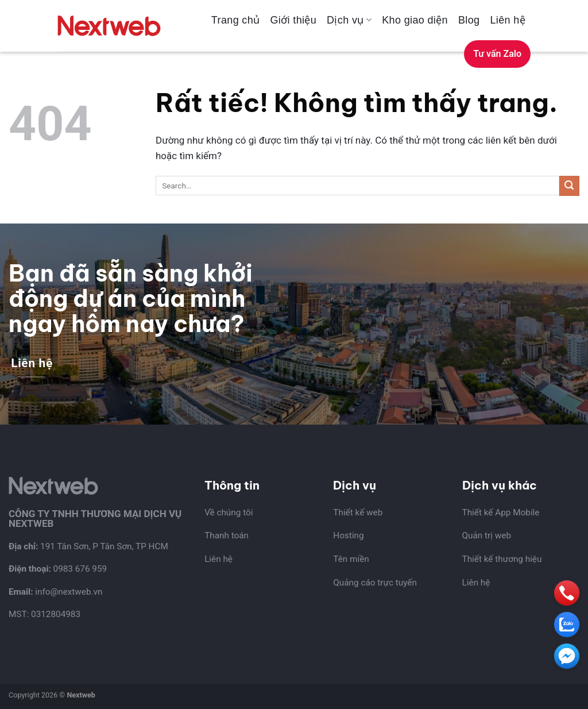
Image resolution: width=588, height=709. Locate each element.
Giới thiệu (293, 20)
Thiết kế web (358, 513)
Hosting (348, 535)
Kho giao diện (415, 20)
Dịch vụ (349, 20)
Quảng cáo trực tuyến (375, 583)
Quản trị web (487, 535)
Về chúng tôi (229, 513)
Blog (469, 20)
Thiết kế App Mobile (501, 513)
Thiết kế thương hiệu (502, 559)
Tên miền (351, 559)
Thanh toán (227, 535)
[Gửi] (569, 186)
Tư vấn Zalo (497, 54)
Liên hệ (508, 20)
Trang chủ (236, 20)
